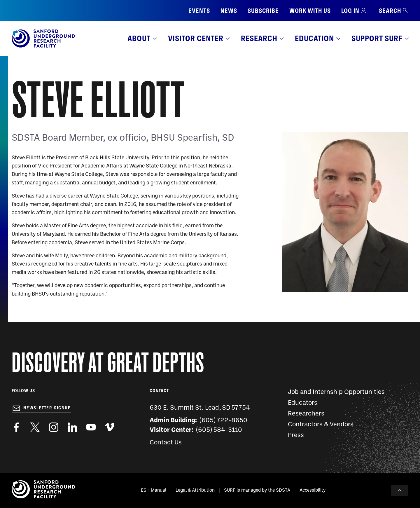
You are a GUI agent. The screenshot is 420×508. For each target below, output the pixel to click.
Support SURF (377, 38)
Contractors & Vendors (321, 425)
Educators (303, 403)
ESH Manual (154, 490)
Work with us (310, 11)
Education (314, 38)
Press (296, 435)
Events (199, 11)
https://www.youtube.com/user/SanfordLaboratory (91, 427)
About (139, 38)
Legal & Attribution (195, 490)
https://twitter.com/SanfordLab (35, 427)
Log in (350, 11)
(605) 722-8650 (224, 421)
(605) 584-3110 (219, 430)
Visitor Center (196, 38)
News (229, 11)
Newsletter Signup (47, 408)
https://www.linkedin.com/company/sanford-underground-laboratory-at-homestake (72, 427)
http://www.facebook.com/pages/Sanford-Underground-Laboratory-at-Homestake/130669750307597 (16, 427)
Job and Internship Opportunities (336, 392)
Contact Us (166, 443)
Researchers (306, 414)
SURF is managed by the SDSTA (257, 490)
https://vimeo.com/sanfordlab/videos (110, 427)
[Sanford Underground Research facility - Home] (43, 46)
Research (259, 38)
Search (394, 11)
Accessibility (313, 490)
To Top (400, 490)
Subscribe (263, 11)
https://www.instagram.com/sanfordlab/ (54, 427)
